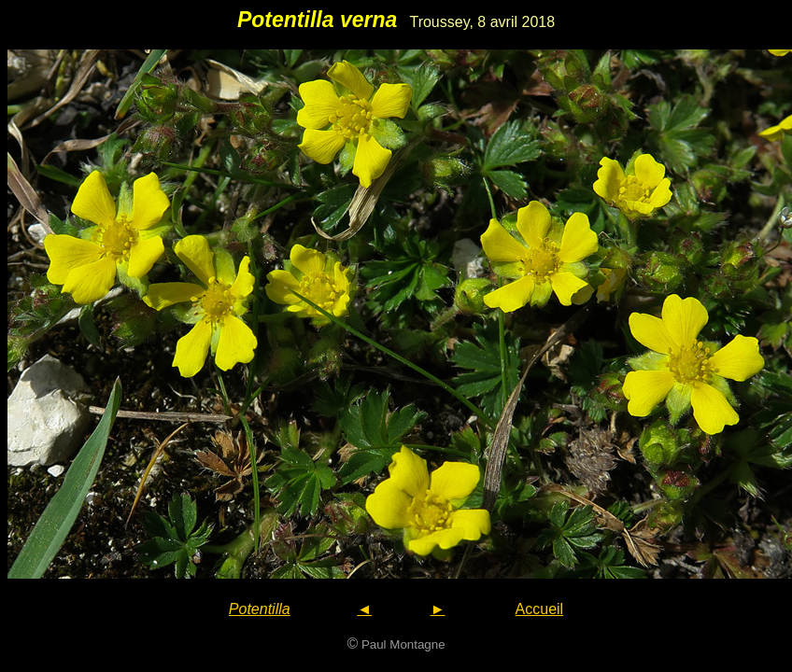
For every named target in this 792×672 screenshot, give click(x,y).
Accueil (540, 609)
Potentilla (260, 609)
